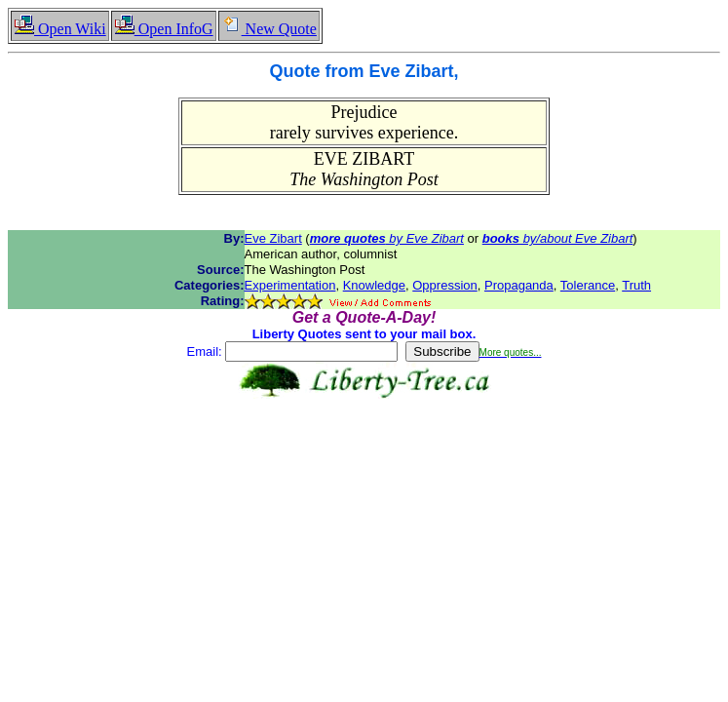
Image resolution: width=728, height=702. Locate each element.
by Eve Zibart (387, 238)
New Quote (269, 29)
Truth (636, 285)
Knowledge (374, 285)
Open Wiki (60, 29)
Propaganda (519, 285)
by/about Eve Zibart (558, 238)
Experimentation (290, 285)
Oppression (444, 285)
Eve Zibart (273, 238)
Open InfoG (164, 29)
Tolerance (588, 285)
